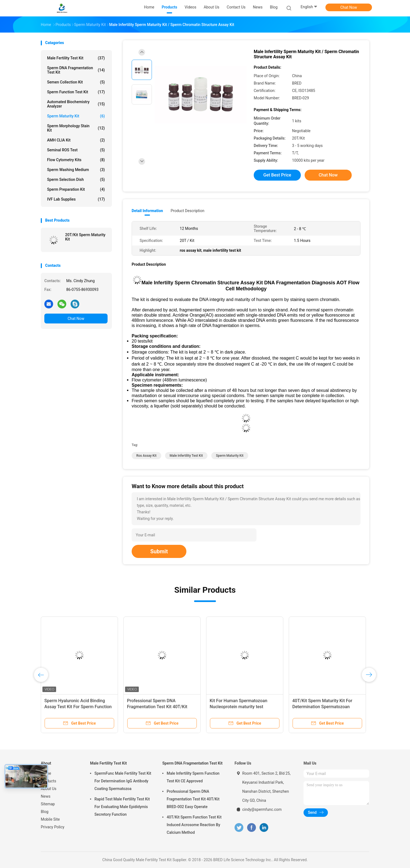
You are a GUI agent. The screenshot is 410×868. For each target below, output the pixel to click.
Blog (45, 812)
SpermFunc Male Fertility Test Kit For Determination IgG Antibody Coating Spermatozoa (123, 781)
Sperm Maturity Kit (76, 116)
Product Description (187, 211)
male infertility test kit (186, 456)
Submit (159, 551)
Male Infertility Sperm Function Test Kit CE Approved (193, 777)
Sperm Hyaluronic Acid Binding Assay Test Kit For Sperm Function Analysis (78, 707)
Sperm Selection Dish (76, 180)
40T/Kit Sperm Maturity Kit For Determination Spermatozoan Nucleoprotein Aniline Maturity (322, 707)
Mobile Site (50, 819)
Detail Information (147, 211)
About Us (49, 789)
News (46, 796)
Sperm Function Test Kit (76, 92)
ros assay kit (146, 456)
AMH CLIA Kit (76, 140)
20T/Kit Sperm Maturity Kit (85, 237)
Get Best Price (277, 175)
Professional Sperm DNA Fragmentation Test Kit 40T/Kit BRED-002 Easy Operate (157, 707)
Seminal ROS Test (76, 150)
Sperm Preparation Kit (76, 189)
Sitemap (48, 804)
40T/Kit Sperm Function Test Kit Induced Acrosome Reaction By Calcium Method (194, 825)
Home (46, 773)
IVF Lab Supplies (76, 199)
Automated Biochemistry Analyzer (76, 104)
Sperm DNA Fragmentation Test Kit (76, 70)
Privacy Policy (53, 827)
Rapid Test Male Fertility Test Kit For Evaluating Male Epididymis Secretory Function (122, 807)
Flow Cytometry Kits (76, 160)
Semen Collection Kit (76, 82)
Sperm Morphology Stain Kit (76, 128)
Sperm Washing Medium (76, 170)
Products (48, 781)
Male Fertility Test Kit (76, 58)
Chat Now (349, 7)
